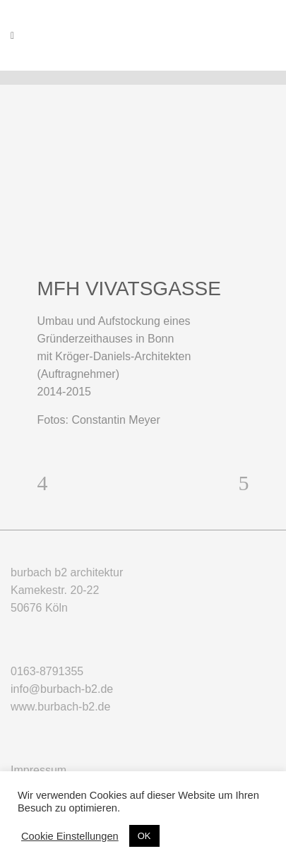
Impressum (38, 770)
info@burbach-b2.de (62, 689)
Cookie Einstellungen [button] (70, 836)
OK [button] (144, 836)
